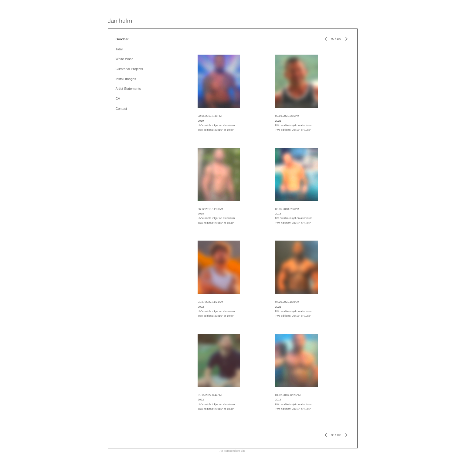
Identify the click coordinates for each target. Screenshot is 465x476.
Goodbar (122, 39)
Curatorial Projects (129, 69)
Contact (121, 109)
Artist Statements (128, 89)
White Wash (125, 59)
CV (118, 99)
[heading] (120, 21)
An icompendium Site (232, 451)
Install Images (126, 79)
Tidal (119, 49)
